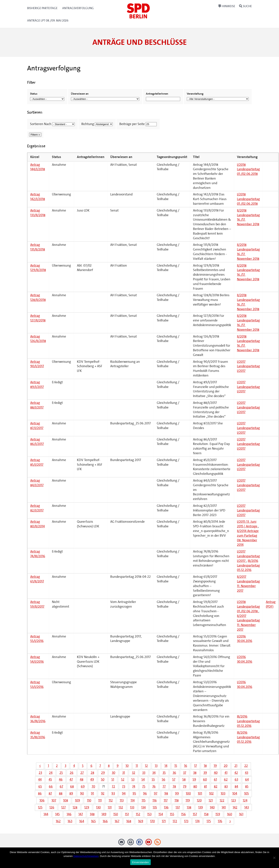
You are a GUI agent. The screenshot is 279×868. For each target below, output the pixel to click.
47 (71, 779)
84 (236, 786)
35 (164, 773)
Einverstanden (140, 862)
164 (82, 821)
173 (186, 821)
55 (153, 779)
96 (145, 793)
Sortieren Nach (41, 124)
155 (172, 814)
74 (134, 786)
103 (223, 793)
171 (164, 821)
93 (113, 793)
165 (93, 821)
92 (103, 793)
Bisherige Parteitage (42, 8)
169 (141, 821)
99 (177, 793)
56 (164, 779)
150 (116, 814)
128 (75, 807)
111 (100, 800)
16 (186, 766)
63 (236, 779)
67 (61, 786)
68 (72, 786)
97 (156, 793)
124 (245, 800)
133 (132, 807)
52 (123, 779)
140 (212, 807)
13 (156, 766)
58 (184, 779)
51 (113, 779)
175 (209, 821)
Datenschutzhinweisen (86, 856)
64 (247, 779)
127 (63, 807)
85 (247, 786)
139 (201, 807)
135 (155, 807)
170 (152, 821)
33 (144, 773)
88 (61, 793)
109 (77, 800)
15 (176, 766)
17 (195, 766)
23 (40, 773)
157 (195, 814)
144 (46, 814)
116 (155, 800)
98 (166, 793)
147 (81, 814)
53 (133, 779)
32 (134, 773)
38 (195, 773)
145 (57, 814)
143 (247, 807)
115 (144, 800)
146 (69, 814)
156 (183, 814)
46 (61, 779)
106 (42, 800)
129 (87, 807)
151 (127, 814)
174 (197, 821)
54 (143, 779)
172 (175, 821)
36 (174, 773)
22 (246, 766)
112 (111, 800)
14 (166, 766)
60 (205, 779)
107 (54, 800)
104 (235, 793)
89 (71, 793)
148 (92, 814)
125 (40, 807)
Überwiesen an (80, 94)
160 (230, 814)
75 (144, 786)
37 (185, 773)
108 (66, 800)
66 (51, 786)
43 (247, 773)
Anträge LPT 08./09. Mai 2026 (48, 20)
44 (40, 779)
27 (82, 773)
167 (117, 821)
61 (215, 779)
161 (241, 814)
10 (127, 766)
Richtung (88, 124)
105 (246, 793)
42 (236, 773)
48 (82, 779)
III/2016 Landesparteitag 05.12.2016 (248, 565)
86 (40, 793)
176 (220, 821)
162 (58, 821)
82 (216, 786)
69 (83, 786)
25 (61, 773)
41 (226, 773)
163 (70, 821)
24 (51, 773)
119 (188, 800)
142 (235, 807)
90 (82, 793)
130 (98, 807)
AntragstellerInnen (157, 94)
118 (177, 800)
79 (185, 786)
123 (234, 800)
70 (93, 786)
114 (133, 800)
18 (205, 766)
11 (137, 766)
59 (194, 779)
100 (188, 793)
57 (174, 779)
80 (195, 786)
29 (103, 773)
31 (124, 773)
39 (205, 773)
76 (154, 786)
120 (199, 800)
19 (215, 766)
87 (50, 793)
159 (218, 814)
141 (224, 807)
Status (34, 94)
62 (226, 779)
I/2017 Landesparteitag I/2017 (248, 366)
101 (200, 793)
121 (211, 800)
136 (166, 807)
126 (52, 807)
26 (72, 773)
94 (124, 793)
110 (89, 800)
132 (121, 807)
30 (114, 773)
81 (205, 786)
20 (226, 766)
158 (206, 814)
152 (138, 814)
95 (134, 793)
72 (113, 786)
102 (211, 793)
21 (236, 766)
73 (124, 786)
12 (146, 766)
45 (50, 779)
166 (105, 821)
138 (189, 807)
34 (154, 773)
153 (149, 814)
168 (129, 821)
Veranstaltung (195, 94)
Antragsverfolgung (78, 8)
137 (178, 807)
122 (222, 800)
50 (103, 779)
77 (164, 786)
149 (104, 814)
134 (143, 807)
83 (226, 786)
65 (40, 786)
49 (92, 779)
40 (216, 773)
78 (174, 786)
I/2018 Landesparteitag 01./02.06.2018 (248, 169)
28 (92, 773)
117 (166, 800)
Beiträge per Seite (132, 124)
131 (110, 807)
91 (92, 793)
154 (161, 814)
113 (122, 800)
